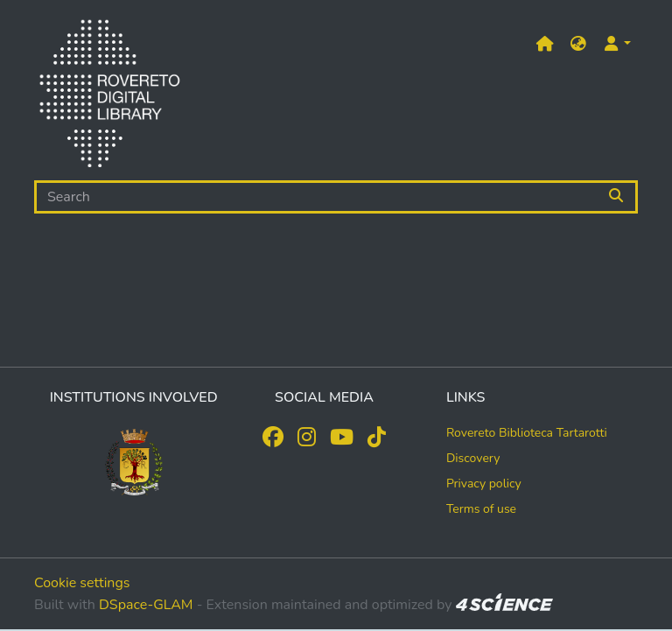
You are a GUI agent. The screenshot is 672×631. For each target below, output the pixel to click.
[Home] (109, 97)
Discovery (473, 458)
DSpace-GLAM (146, 605)
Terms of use (481, 509)
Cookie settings (82, 583)
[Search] (316, 197)
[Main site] (545, 44)
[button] (578, 44)
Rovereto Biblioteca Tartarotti (527, 433)
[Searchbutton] (617, 197)
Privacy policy (484, 484)
